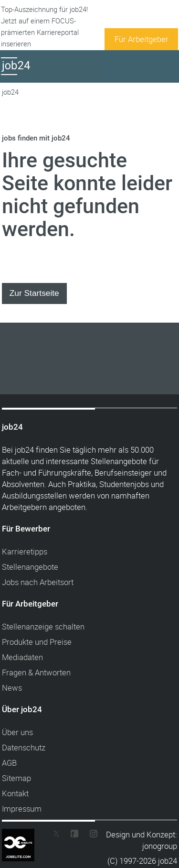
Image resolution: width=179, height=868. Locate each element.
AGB (9, 763)
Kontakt (15, 793)
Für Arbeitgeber (142, 39)
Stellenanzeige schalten (43, 626)
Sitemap (16, 778)
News (12, 688)
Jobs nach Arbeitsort (38, 582)
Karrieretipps (25, 551)
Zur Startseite (34, 293)
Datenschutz (24, 747)
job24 (10, 92)
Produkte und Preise (37, 642)
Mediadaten (22, 657)
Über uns (17, 732)
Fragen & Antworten (36, 672)
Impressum (22, 808)
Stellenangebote (30, 567)
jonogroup (160, 846)
